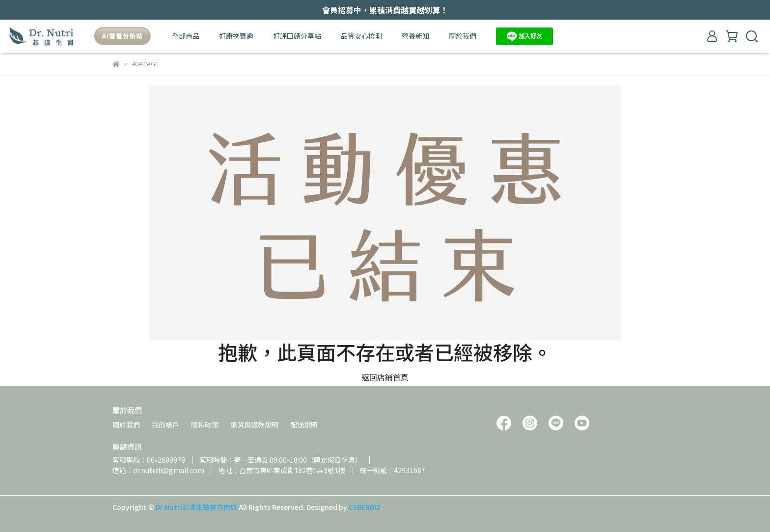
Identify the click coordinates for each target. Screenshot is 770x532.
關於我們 (463, 36)
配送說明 (304, 425)
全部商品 (186, 36)
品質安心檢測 (361, 36)
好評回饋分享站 (297, 36)
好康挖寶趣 (236, 36)
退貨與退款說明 (254, 425)
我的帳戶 (165, 425)
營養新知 (415, 36)
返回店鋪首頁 (385, 377)
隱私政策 (205, 425)
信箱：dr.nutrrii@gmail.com (158, 470)
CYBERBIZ (365, 507)
